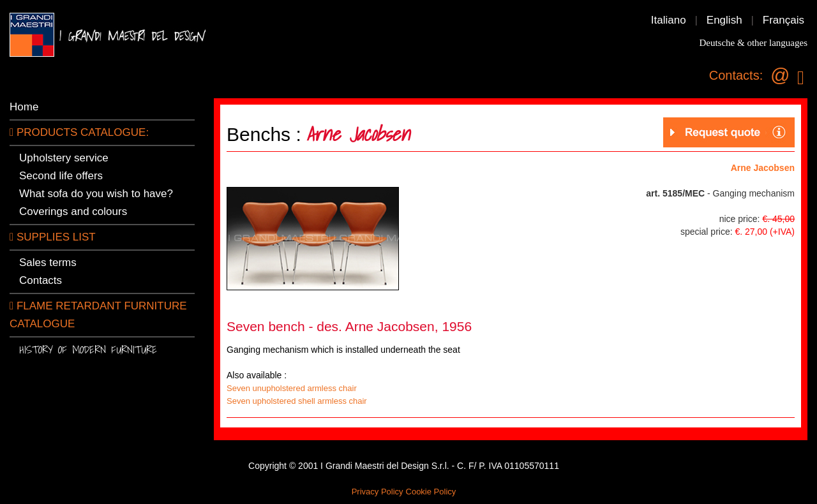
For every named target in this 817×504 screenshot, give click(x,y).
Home (24, 107)
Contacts (41, 280)
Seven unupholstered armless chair (292, 388)
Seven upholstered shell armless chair (297, 401)
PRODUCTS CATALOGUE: (79, 132)
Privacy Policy (378, 492)
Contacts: (736, 75)
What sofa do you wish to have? (96, 194)
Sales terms (48, 263)
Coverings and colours (73, 211)
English (724, 20)
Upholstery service (64, 158)
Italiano (669, 20)
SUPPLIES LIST (53, 237)
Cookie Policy (431, 492)
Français (783, 20)
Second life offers (61, 176)
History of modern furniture (88, 349)
